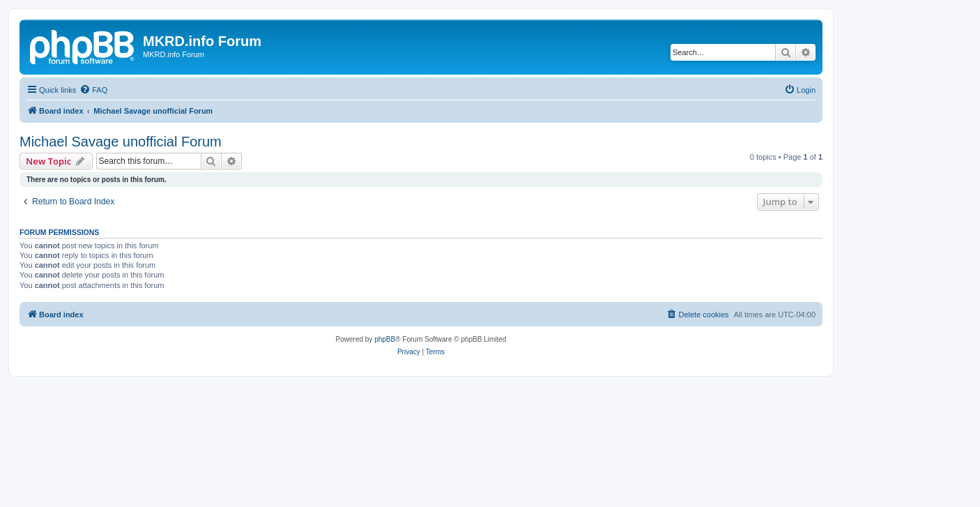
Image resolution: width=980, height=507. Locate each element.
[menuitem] (93, 90)
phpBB (385, 339)
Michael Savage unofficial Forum (121, 142)
